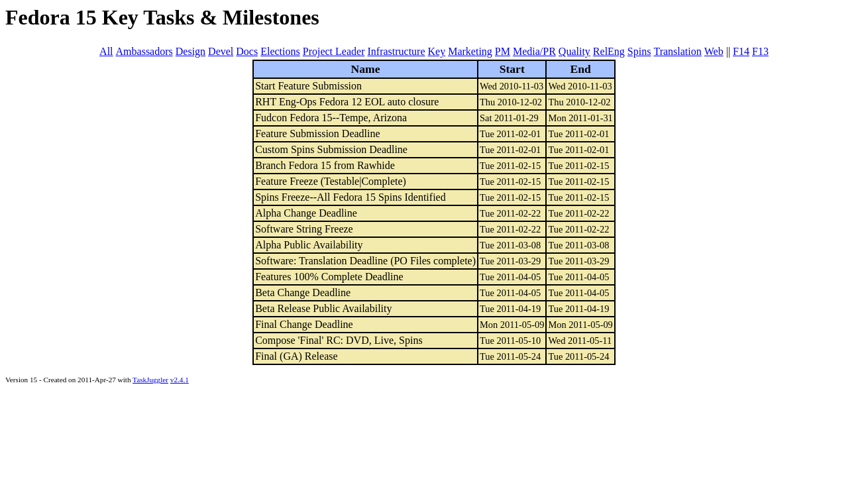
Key (437, 51)
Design (190, 51)
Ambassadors (144, 51)
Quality (574, 51)
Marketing (470, 51)
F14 (741, 51)
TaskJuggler (150, 380)
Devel (221, 51)
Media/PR (534, 51)
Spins (639, 51)
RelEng (609, 51)
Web (714, 51)
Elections (280, 51)
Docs (247, 51)
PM (503, 51)
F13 (760, 51)
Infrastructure (396, 51)
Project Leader (334, 51)
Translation (677, 51)
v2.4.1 (180, 380)
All (106, 51)
